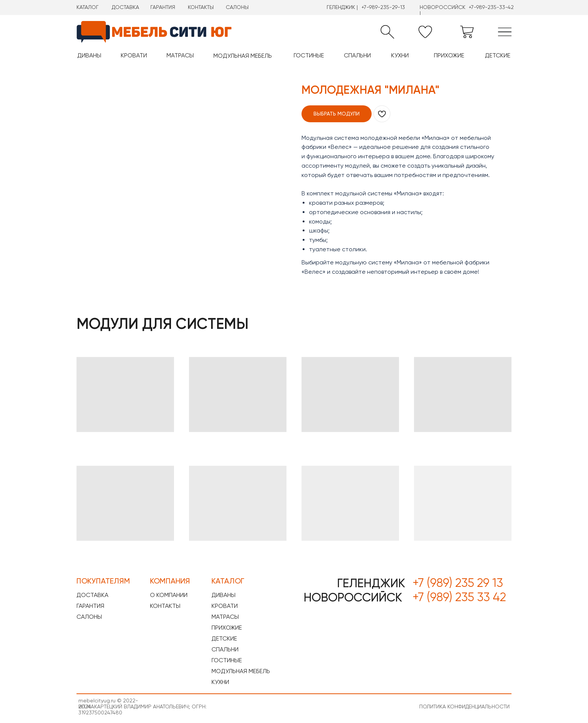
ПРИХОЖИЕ (449, 55)
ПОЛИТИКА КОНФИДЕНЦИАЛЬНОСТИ (464, 706)
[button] (387, 32)
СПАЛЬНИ (357, 55)
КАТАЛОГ (88, 7)
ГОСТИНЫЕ (309, 55)
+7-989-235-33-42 (491, 7)
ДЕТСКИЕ (498, 55)
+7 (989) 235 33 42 (459, 597)
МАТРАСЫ (180, 55)
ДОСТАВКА (125, 7)
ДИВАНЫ (89, 55)
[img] (505, 32)
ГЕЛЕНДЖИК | (342, 7)
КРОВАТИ (134, 55)
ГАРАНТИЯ (163, 7)
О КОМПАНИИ (169, 595)
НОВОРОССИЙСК (353, 597)
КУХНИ (400, 55)
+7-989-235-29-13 (383, 7)
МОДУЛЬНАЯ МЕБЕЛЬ (243, 56)
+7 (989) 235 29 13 (458, 583)
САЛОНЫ (237, 7)
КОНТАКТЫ (201, 7)
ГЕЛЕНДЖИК (371, 583)
